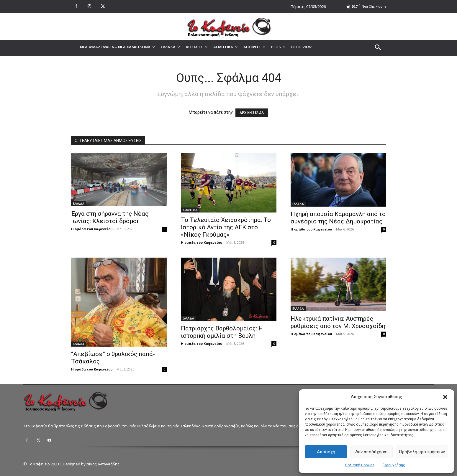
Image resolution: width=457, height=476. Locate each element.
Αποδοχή (326, 452)
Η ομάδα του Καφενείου (92, 229)
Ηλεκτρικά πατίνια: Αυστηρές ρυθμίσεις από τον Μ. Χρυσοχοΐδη (338, 322)
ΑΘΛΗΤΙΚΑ (190, 210)
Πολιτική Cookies (360, 465)
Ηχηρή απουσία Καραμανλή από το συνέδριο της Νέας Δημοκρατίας (338, 218)
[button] (445, 397)
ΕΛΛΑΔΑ (79, 204)
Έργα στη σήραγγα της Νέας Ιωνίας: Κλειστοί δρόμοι (110, 217)
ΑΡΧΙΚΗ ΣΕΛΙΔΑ (252, 113)
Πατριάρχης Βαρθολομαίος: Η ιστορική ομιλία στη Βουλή (222, 332)
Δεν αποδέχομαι (371, 452)
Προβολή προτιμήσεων (422, 452)
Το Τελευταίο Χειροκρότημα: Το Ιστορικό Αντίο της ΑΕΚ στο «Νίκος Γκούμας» (226, 227)
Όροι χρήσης (394, 465)
